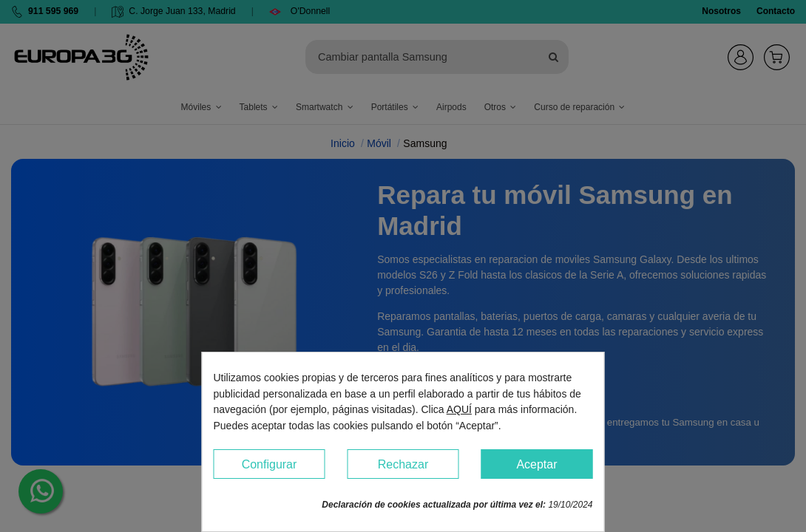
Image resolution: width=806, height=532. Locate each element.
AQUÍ (459, 409)
